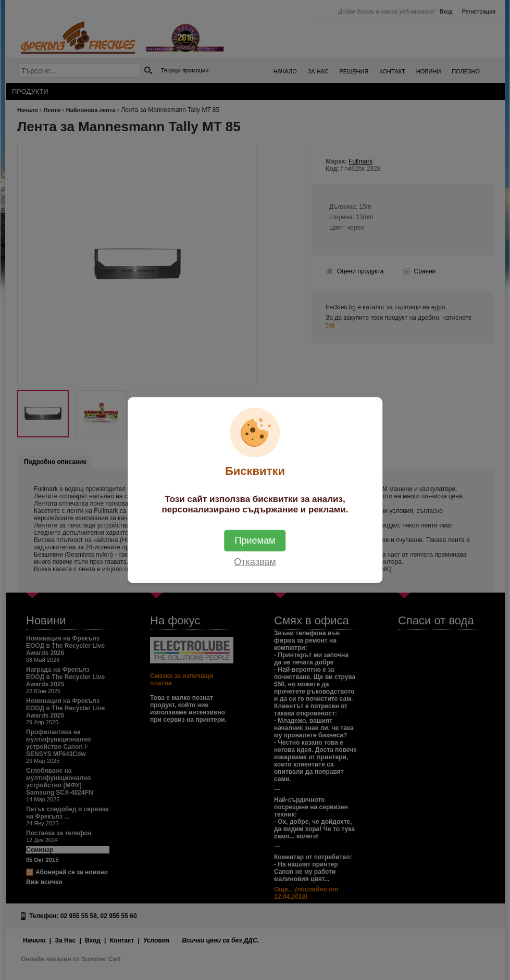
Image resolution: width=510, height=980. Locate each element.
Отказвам (255, 561)
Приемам (255, 540)
